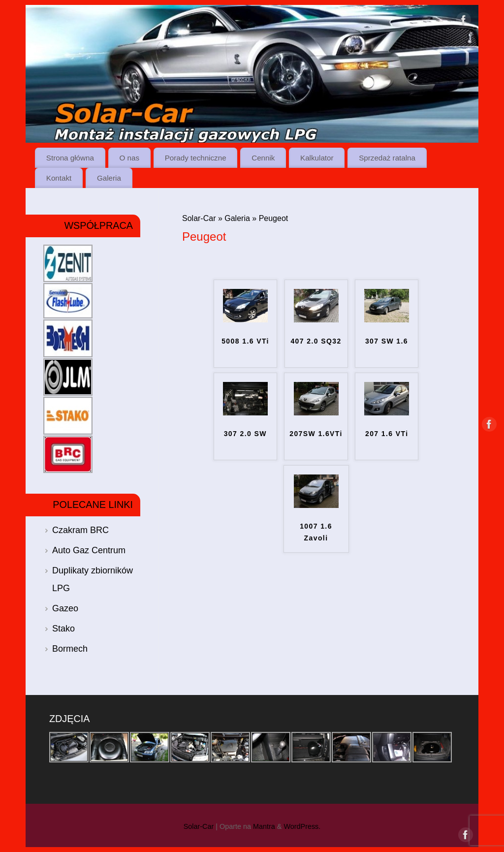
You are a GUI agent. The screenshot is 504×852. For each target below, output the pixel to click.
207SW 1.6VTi (316, 434)
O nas (130, 158)
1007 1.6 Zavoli (316, 532)
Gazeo (65, 608)
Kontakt (59, 178)
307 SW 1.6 (387, 341)
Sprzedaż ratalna (387, 158)
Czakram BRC (80, 530)
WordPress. (302, 826)
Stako (63, 629)
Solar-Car (199, 218)
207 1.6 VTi (387, 434)
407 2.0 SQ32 (316, 341)
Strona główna (70, 158)
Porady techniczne (196, 158)
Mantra (264, 826)
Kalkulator (317, 158)
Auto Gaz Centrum (89, 550)
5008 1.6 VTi (245, 341)
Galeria (109, 178)
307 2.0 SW (245, 434)
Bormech (70, 649)
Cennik (263, 158)
